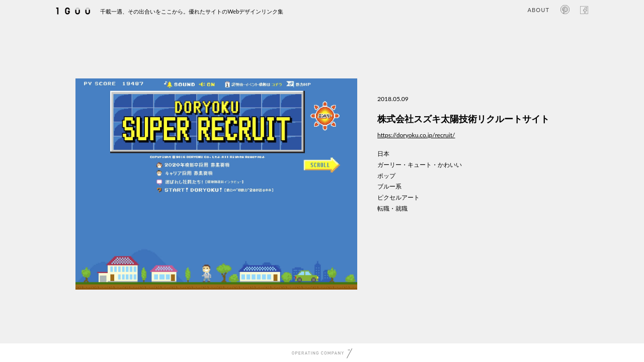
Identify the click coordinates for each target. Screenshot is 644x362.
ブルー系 (389, 186)
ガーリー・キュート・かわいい (420, 165)
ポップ (386, 176)
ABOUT (539, 10)
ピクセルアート (398, 197)
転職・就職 (392, 208)
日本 (383, 154)
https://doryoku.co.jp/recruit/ (416, 135)
